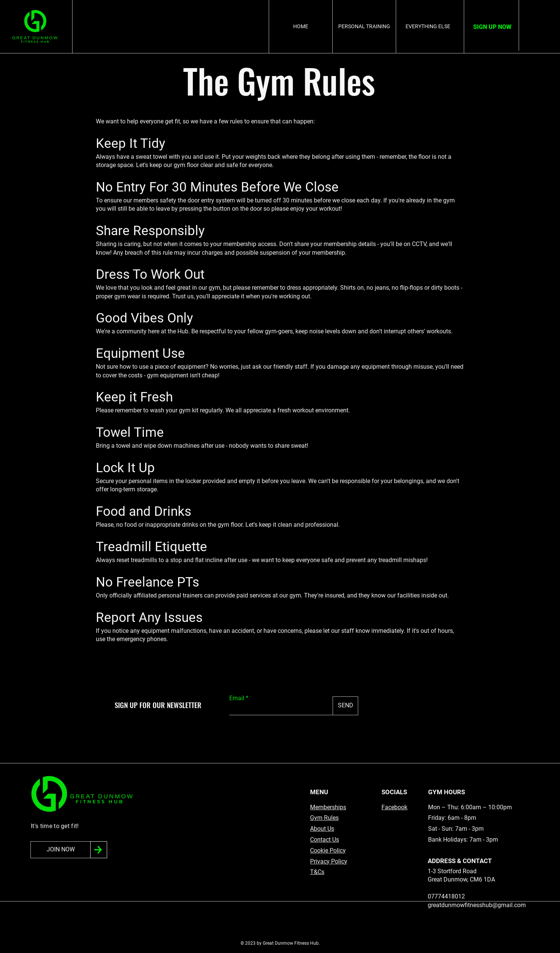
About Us (322, 829)
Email (237, 698)
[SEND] (345, 706)
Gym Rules (324, 818)
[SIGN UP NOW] (492, 27)
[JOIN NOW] (61, 850)
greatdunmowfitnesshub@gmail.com (477, 905)
